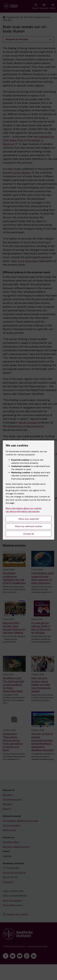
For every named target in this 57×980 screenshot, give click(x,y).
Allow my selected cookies (29, 526)
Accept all (29, 534)
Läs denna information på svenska (23, 511)
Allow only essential (29, 519)
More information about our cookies (24, 508)
